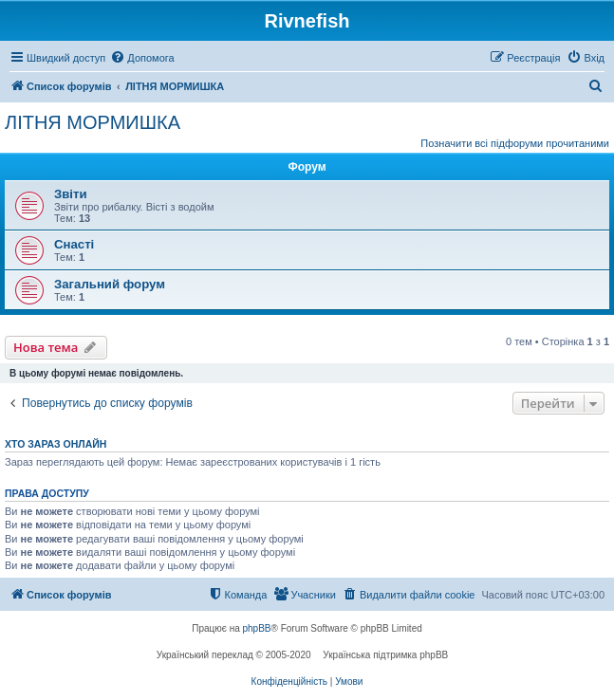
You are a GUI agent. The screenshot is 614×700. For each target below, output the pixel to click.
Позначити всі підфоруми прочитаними (515, 143)
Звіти (71, 194)
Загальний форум (110, 284)
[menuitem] (142, 58)
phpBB (257, 628)
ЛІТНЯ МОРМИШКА (93, 122)
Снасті (74, 244)
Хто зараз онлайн (56, 444)
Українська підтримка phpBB (385, 655)
